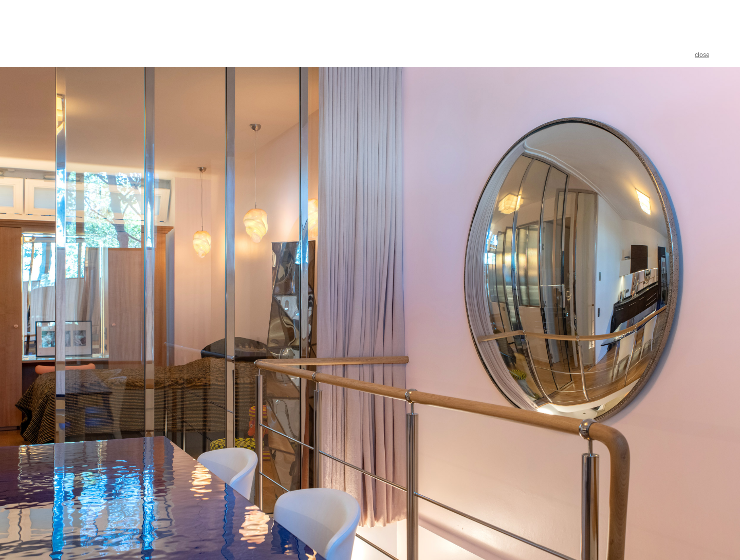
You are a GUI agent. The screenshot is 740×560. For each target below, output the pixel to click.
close (702, 54)
